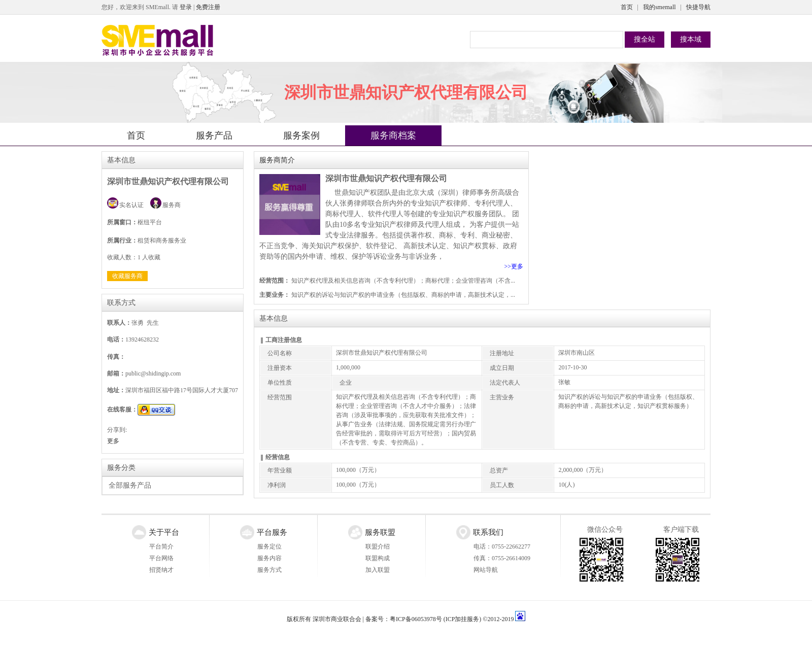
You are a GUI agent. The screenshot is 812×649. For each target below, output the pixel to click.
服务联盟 (380, 532)
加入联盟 (378, 570)
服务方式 (269, 570)
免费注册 (208, 7)
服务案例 (301, 135)
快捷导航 (698, 7)
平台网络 (161, 558)
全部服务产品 (130, 485)
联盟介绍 (378, 546)
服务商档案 (393, 135)
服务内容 (269, 558)
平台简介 (161, 546)
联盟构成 (378, 558)
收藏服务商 (127, 276)
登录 (186, 7)
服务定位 (269, 546)
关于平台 (164, 532)
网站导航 (486, 570)
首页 (627, 7)
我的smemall (659, 7)
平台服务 (272, 532)
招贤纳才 (161, 570)
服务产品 (214, 135)
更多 (113, 441)
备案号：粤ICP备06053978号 (404, 619)
